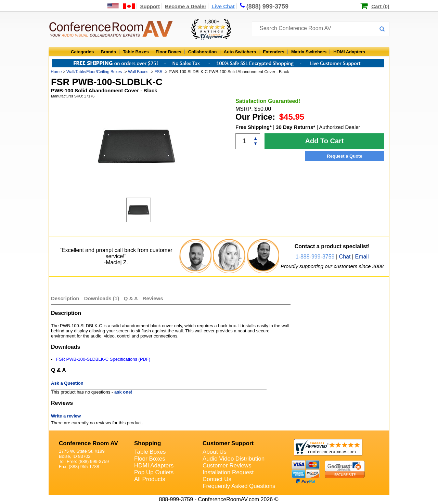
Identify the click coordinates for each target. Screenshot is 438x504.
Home (56, 72)
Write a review (66, 416)
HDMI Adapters (349, 52)
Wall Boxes (138, 72)
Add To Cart (325, 141)
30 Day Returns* (295, 127)
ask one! (123, 392)
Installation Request (228, 472)
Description (65, 298)
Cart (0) (380, 6)
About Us (215, 452)
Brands (108, 52)
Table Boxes (136, 52)
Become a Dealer (186, 6)
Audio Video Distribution (234, 459)
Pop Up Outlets (154, 472)
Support (150, 6)
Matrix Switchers (309, 52)
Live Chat (223, 6)
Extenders (274, 52)
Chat (345, 257)
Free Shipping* (254, 127)
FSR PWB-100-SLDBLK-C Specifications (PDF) (103, 359)
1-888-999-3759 (315, 257)
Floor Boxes (169, 52)
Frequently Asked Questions (239, 486)
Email (362, 257)
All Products (150, 479)
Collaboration (203, 52)
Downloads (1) (102, 298)
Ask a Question (67, 383)
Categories (82, 52)
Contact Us (217, 479)
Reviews (153, 298)
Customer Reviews (227, 466)
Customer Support (228, 443)
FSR (158, 72)
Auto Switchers (240, 52)
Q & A (132, 298)
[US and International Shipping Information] (121, 6)
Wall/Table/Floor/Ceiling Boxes (94, 72)
